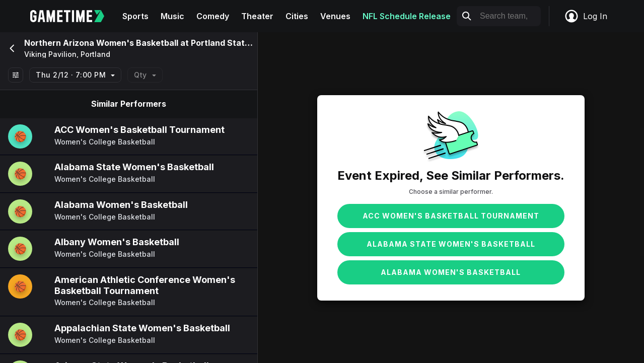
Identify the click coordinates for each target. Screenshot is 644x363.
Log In (586, 16)
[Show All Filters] (16, 75)
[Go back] (11, 48)
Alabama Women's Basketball (451, 272)
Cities (297, 16)
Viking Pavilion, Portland (67, 54)
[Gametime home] (73, 16)
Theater (257, 16)
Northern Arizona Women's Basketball (101, 43)
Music (172, 16)
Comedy (213, 16)
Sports (135, 16)
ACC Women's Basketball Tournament (451, 216)
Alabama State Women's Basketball (451, 244)
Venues (335, 16)
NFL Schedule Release (407, 16)
